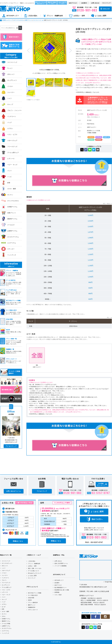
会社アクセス (58, 585)
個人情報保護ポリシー (60, 588)
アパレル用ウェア (7, 587)
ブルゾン (4, 580)
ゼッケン (4, 614)
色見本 (30, 600)
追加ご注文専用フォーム (61, 563)
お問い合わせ (58, 561)
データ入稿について (33, 571)
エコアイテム (5, 631)
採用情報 (57, 592)
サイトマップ (32, 578)
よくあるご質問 (32, 576)
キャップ (4, 599)
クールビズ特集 (6, 624)
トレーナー (5, 575)
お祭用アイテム (6, 626)
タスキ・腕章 (5, 611)
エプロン (4, 604)
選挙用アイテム (6, 621)
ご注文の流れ (32, 561)
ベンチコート (5, 578)
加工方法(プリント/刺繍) (35, 593)
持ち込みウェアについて (35, 573)
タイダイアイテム (7, 628)
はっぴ (4, 607)
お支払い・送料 (32, 566)
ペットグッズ (5, 633)
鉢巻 (3, 609)
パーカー (4, 573)
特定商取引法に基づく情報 (62, 590)
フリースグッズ (6, 583)
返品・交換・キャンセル (35, 568)
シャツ (4, 568)
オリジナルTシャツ (7, 563)
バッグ (4, 602)
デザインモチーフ (33, 610)
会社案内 (57, 583)
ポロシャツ (5, 566)
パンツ (4, 597)
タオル (4, 616)
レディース (5, 592)
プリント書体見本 (33, 603)
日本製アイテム (6, 619)
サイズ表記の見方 (33, 595)
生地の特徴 (31, 598)
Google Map (108, 582)
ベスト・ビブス (6, 590)
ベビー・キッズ (6, 595)
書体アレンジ (32, 605)
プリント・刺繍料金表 (34, 564)
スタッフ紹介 (58, 595)
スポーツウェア (6, 571)
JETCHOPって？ (59, 580)
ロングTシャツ (6, 585)
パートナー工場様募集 (60, 566)
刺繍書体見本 (32, 607)
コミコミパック (6, 561)
